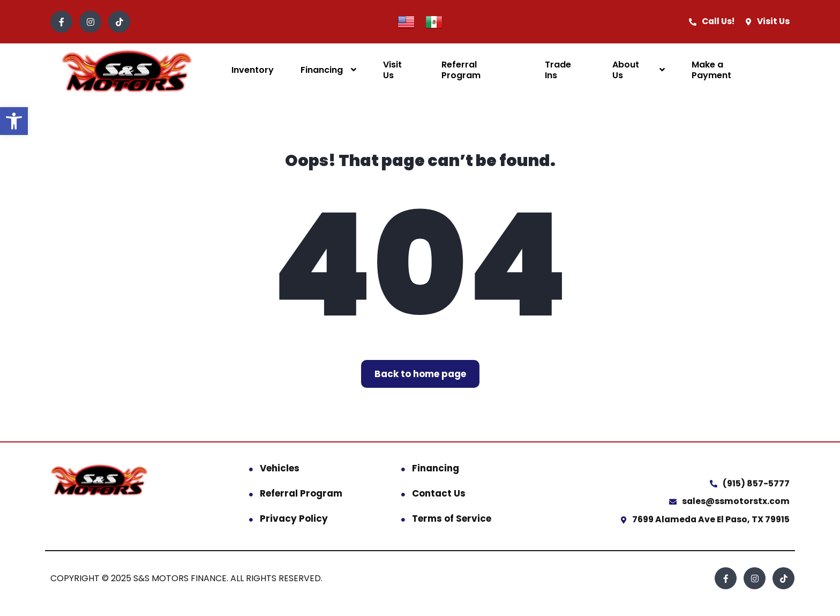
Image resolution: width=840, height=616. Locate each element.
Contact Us (439, 493)
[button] (14, 121)
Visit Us (392, 70)
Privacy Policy (294, 519)
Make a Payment (711, 70)
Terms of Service (452, 519)
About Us (626, 70)
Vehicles (280, 468)
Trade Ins (558, 70)
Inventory (253, 70)
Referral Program (461, 70)
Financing (322, 70)
